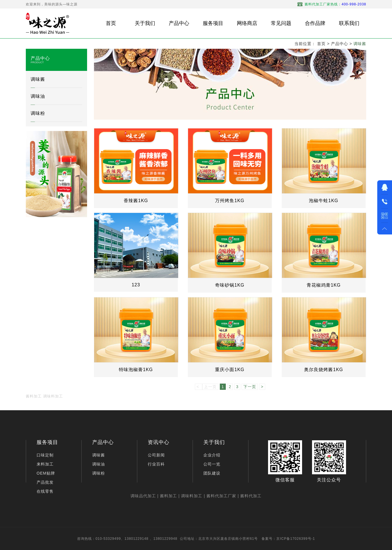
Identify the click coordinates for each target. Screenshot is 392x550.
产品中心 (340, 44)
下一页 (250, 387)
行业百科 (156, 464)
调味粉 (38, 113)
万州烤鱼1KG (230, 201)
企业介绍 (212, 455)
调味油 (38, 96)
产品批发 (45, 482)
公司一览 (212, 464)
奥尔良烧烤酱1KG (323, 370)
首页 (321, 44)
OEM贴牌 (46, 473)
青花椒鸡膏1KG (324, 285)
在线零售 (45, 491)
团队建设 (212, 473)
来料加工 (45, 464)
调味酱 (360, 44)
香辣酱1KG (136, 201)
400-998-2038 (354, 4)
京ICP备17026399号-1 (296, 539)
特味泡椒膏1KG (136, 370)
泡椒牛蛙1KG (323, 201)
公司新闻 (156, 455)
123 (136, 285)
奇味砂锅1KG (230, 285)
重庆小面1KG (230, 370)
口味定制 (45, 455)
